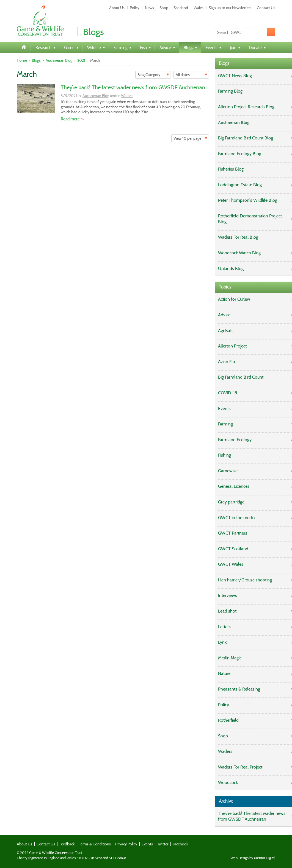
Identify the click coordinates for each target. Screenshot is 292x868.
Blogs (36, 60)
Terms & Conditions (95, 844)
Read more (70, 119)
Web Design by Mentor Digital (253, 858)
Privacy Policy (126, 844)
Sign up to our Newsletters (230, 8)
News (149, 8)
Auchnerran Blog (59, 60)
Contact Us (266, 8)
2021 (81, 60)
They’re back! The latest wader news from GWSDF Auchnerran (133, 87)
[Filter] (153, 75)
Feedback (67, 844)
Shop (164, 8)
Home (22, 60)
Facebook (180, 844)
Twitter (163, 844)
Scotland (181, 8)
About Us (117, 8)
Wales (199, 8)
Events (147, 844)
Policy (135, 8)
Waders (127, 96)
